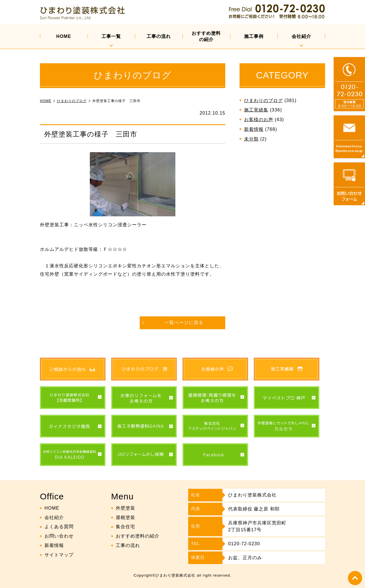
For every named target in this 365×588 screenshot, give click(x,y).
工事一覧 (111, 36)
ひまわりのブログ (263, 100)
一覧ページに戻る (184, 323)
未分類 (251, 139)
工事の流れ (159, 36)
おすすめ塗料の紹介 (206, 36)
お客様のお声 (259, 120)
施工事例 (254, 36)
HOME (64, 36)
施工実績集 (256, 110)
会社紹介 (301, 36)
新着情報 (254, 129)
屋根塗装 (125, 517)
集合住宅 (125, 527)
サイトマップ (59, 555)
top (355, 578)
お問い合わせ (59, 536)
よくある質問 (59, 527)
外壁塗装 (125, 508)
